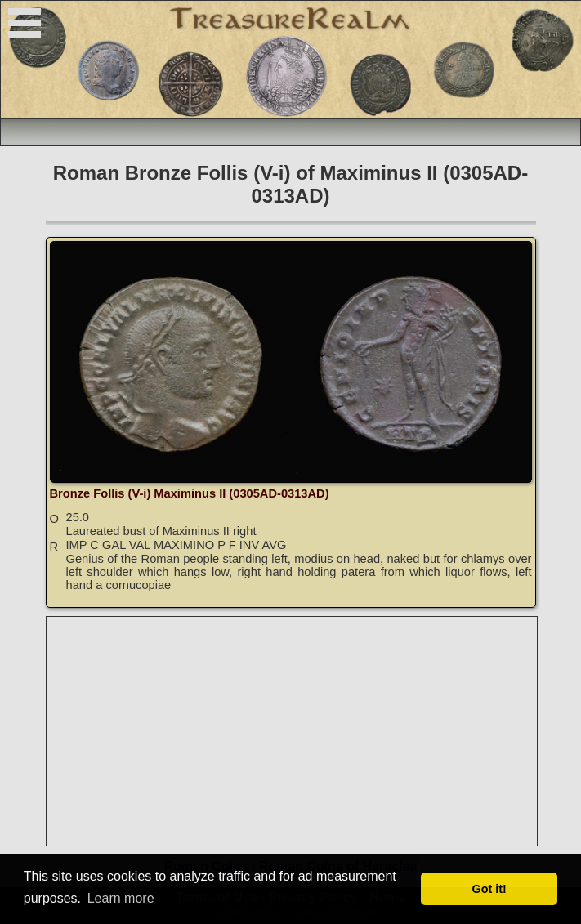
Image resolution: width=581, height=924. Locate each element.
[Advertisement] (293, 731)
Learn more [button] (121, 898)
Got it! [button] (489, 889)
